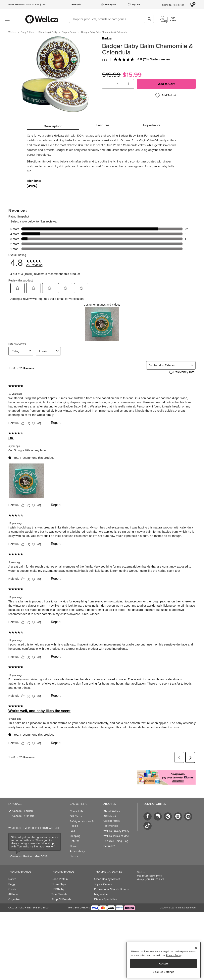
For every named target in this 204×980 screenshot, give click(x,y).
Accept (164, 964)
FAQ (72, 831)
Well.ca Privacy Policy (116, 831)
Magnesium (101, 894)
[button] (107, 84)
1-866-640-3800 (40, 908)
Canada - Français (23, 816)
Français (76, 5)
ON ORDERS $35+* (27, 5)
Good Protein (60, 879)
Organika (14, 899)
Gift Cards (76, 816)
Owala (12, 889)
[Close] (196, 948)
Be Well (109, 846)
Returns (75, 841)
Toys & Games (103, 884)
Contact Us (76, 811)
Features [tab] (103, 125)
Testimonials (111, 826)
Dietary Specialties (106, 899)
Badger (107, 38)
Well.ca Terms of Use (116, 836)
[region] (163, 960)
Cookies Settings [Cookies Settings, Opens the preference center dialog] (163, 972)
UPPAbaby (58, 889)
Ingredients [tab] (152, 125)
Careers (75, 856)
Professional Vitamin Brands (111, 889)
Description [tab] (53, 126)
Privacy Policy (174, 955)
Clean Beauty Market (107, 879)
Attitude (13, 894)
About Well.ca (112, 811)
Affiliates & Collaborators (112, 818)
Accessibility (77, 851)
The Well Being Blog (116, 841)
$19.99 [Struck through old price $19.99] (111, 75)
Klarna (74, 846)
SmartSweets (59, 894)
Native (12, 879)
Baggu (12, 884)
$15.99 (132, 75)
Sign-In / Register (173, 5)
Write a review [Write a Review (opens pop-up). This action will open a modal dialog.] (160, 59)
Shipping (75, 836)
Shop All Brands (61, 899)
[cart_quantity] (118, 84)
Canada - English (23, 811)
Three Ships (59, 884)
